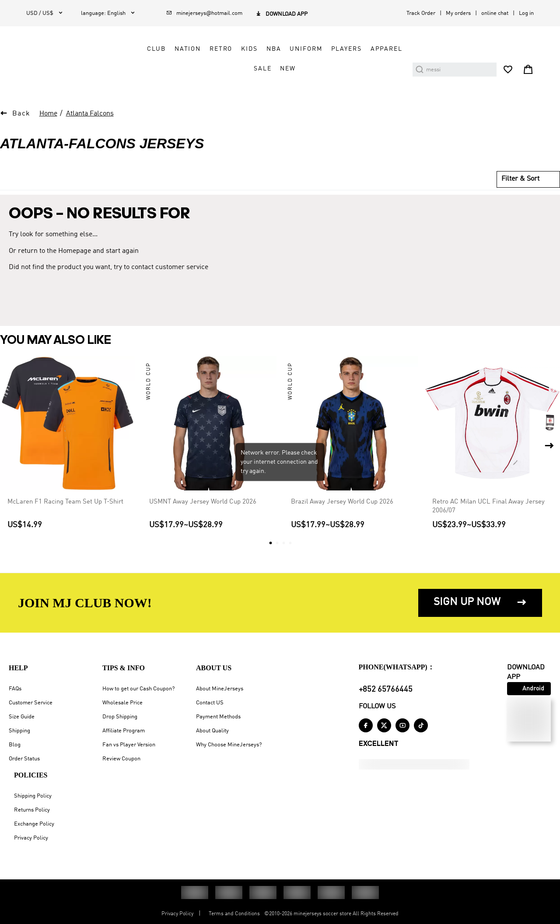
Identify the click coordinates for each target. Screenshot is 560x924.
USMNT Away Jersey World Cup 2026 (203, 501)
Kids (249, 49)
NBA (274, 49)
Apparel (387, 49)
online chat (495, 13)
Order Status (24, 759)
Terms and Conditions (234, 914)
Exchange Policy (34, 824)
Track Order (421, 13)
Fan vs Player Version (129, 745)
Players (346, 49)
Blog (15, 745)
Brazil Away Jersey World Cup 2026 (342, 501)
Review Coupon (121, 759)
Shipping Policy (33, 796)
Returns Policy (32, 810)
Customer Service (31, 703)
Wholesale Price (122, 703)
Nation (188, 49)
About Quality (212, 731)
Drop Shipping (120, 717)
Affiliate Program (124, 731)
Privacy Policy (31, 838)
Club (156, 49)
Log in (526, 13)
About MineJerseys (220, 689)
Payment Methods (218, 717)
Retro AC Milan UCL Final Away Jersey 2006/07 (488, 506)
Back (21, 114)
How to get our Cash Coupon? (138, 689)
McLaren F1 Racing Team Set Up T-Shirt (65, 501)
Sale (262, 69)
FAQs (15, 689)
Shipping (19, 731)
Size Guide (22, 717)
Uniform (306, 49)
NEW (288, 69)
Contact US (210, 703)
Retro (221, 49)
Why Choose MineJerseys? (229, 745)
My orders (458, 13)
